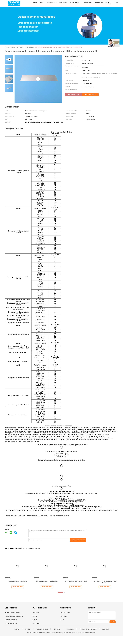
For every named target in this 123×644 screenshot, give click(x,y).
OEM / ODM (64, 616)
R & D (62, 620)
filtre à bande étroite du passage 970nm (76, 581)
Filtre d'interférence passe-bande (14, 616)
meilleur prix (73, 95)
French (116, 3)
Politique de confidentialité (88, 629)
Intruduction (36, 613)
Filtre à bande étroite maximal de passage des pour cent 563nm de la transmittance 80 (58, 47)
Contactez (90, 95)
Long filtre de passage (11, 620)
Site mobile (106, 629)
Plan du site (70, 629)
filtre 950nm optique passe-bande (18, 581)
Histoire (35, 616)
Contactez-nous (87, 3)
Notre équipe (36, 623)
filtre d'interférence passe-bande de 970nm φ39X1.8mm (105, 582)
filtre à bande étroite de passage (60, 516)
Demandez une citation (101, 3)
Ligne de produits (65, 613)
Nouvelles (57, 629)
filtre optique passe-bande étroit (15, 516)
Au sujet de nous (52, 3)
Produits (42, 3)
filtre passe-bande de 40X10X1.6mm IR (47, 581)
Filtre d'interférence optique (12, 613)
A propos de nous (42, 629)
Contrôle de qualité (75, 3)
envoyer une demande (78, 540)
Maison (35, 3)
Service (35, 620)
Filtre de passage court (11, 623)
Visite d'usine (63, 3)
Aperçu (17, 629)
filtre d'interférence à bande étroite (37, 516)
